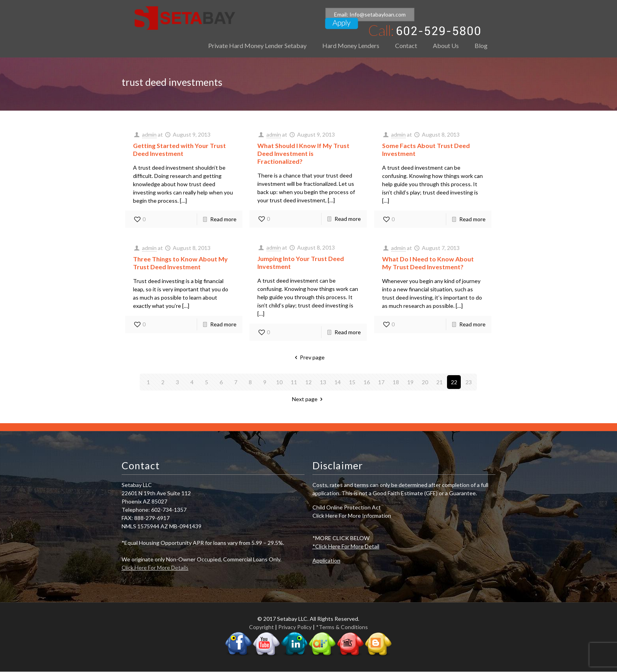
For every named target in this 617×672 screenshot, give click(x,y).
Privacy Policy (295, 627)
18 (396, 382)
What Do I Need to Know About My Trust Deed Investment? (428, 263)
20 (425, 382)
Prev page (309, 357)
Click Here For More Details (155, 567)
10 (279, 382)
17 (381, 382)
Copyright (261, 627)
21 (440, 382)
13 (323, 382)
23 (469, 382)
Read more (223, 219)
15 (352, 382)
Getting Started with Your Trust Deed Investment (179, 149)
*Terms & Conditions (342, 627)
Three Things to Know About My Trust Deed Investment (180, 263)
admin (149, 134)
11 (294, 382)
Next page (309, 399)
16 (367, 382)
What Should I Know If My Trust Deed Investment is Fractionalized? (303, 153)
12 (308, 382)
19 (410, 382)
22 (454, 382)
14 (338, 382)
